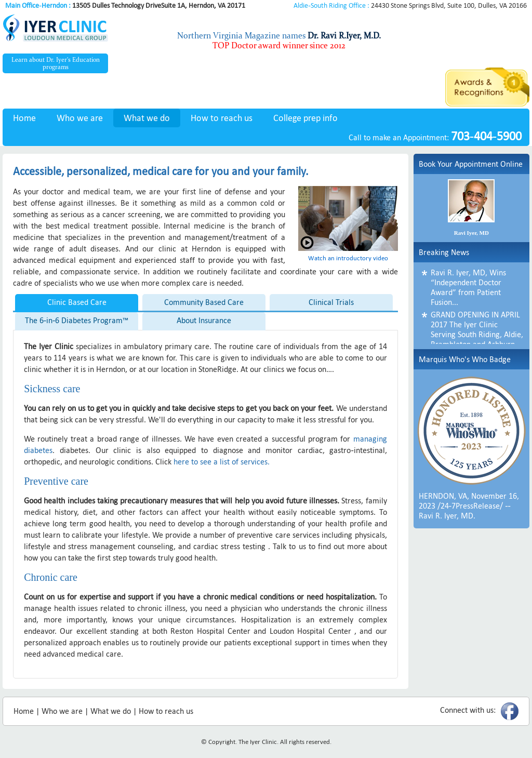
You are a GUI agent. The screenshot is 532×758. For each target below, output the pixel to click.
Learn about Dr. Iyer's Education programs (56, 63)
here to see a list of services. (222, 462)
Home (24, 118)
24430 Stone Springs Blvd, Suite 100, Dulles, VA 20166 (410, 5)
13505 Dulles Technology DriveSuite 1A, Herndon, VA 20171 (125, 5)
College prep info (305, 118)
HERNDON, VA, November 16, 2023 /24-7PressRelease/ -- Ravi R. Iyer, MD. (469, 506)
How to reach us (222, 118)
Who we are (80, 118)
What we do (147, 118)
